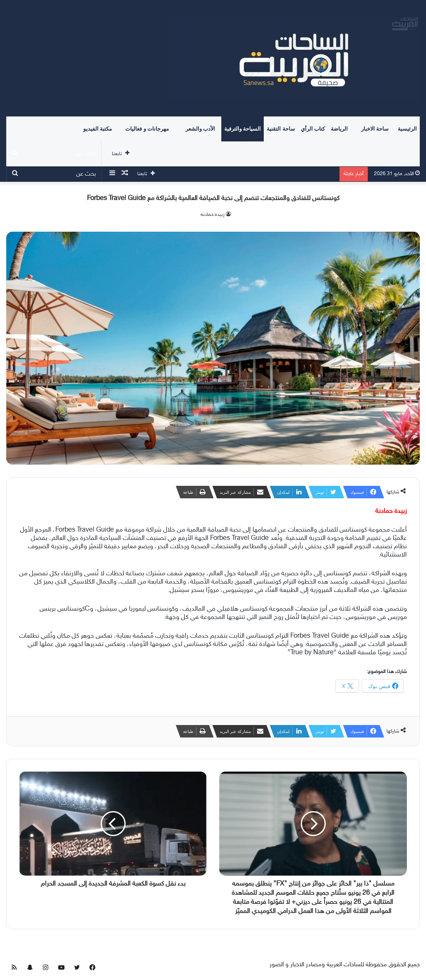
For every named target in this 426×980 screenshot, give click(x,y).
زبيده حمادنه (213, 215)
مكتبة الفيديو (98, 129)
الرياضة (339, 129)
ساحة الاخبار (375, 129)
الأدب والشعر (200, 129)
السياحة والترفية (243, 129)
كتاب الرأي (313, 129)
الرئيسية (407, 129)
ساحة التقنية (281, 129)
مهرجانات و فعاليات (147, 129)
